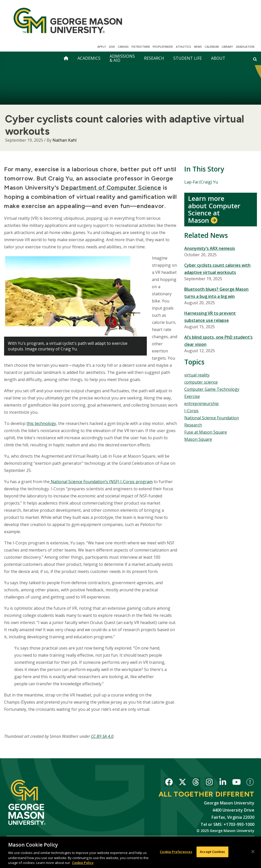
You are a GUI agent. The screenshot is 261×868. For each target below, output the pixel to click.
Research (154, 58)
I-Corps (191, 411)
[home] (66, 58)
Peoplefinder (163, 47)
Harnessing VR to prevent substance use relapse (210, 317)
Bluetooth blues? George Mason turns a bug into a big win (216, 293)
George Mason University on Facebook (169, 783)
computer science (201, 382)
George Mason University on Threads (196, 783)
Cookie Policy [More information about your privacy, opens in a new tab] (83, 863)
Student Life (188, 58)
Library (227, 47)
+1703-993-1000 (239, 824)
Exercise (192, 396)
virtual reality (197, 375)
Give (112, 47)
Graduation (245, 47)
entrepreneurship (201, 404)
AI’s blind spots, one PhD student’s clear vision (218, 341)
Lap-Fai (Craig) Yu (201, 182)
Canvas (123, 47)
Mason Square (198, 439)
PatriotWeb (141, 47)
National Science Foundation (212, 418)
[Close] (253, 852)
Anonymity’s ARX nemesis (210, 248)
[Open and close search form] (255, 59)
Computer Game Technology (212, 389)
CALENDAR (212, 47)
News (198, 47)
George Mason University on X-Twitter (182, 783)
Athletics (184, 47)
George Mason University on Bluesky (250, 783)
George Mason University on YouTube (236, 783)
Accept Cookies (212, 852)
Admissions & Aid (122, 58)
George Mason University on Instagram (209, 783)
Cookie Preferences (176, 852)
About (218, 58)
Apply (102, 47)
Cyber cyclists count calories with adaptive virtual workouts (217, 269)
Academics (89, 58)
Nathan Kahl (64, 140)
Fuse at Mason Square (206, 432)
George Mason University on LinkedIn (223, 783)
